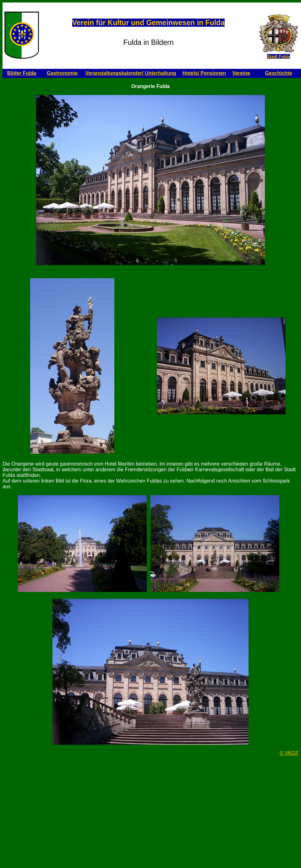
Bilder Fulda (22, 73)
